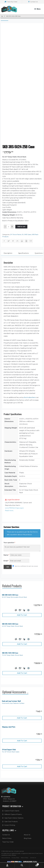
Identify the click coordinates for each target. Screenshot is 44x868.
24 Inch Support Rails (9, 749)
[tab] (8, 253)
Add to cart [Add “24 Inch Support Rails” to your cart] (22, 766)
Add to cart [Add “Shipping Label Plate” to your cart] (22, 741)
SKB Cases (28, 235)
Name (6, 555)
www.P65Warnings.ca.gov (14, 508)
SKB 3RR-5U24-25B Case (10, 595)
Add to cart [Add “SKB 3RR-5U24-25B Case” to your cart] (22, 615)
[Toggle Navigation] (37, 9)
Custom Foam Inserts (12, 811)
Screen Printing (10, 825)
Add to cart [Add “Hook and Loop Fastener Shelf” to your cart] (22, 718)
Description (8, 253)
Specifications (23, 253)
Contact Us (33, 2)
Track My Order (11, 2)
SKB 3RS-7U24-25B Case (10, 653)
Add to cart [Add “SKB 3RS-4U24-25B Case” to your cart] (22, 644)
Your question (9, 543)
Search (22, 865)
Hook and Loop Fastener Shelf (11, 701)
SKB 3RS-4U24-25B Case (10, 624)
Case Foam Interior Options (14, 818)
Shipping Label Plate (9, 727)
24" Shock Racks (16, 235)
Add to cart (21, 227)
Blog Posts (28, 838)
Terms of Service (6, 858)
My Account (7, 865)
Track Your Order (8, 842)
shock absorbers (30, 397)
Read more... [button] (10, 511)
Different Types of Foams (13, 814)
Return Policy (7, 838)
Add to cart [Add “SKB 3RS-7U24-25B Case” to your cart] (22, 673)
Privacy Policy (15, 858)
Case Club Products (11, 822)
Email (6, 561)
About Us (27, 835)
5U (2, 16)
